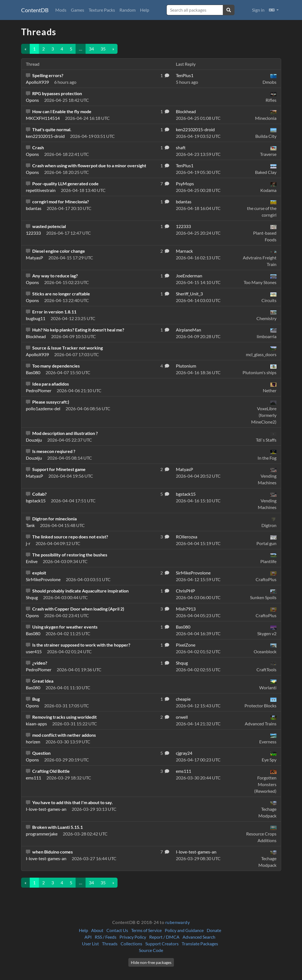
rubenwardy (178, 922)
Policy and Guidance (184, 930)
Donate (214, 930)
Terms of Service (146, 930)
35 (103, 49)
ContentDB (35, 10)
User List (90, 944)
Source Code (151, 950)
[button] (274, 10)
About (97, 930)
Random (128, 10)
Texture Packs (102, 10)
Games (78, 10)
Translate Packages (200, 944)
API (88, 937)
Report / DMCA (164, 937)
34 (91, 49)
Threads (110, 944)
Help (145, 10)
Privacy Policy (133, 937)
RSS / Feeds (106, 937)
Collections (131, 944)
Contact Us (117, 930)
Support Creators (162, 944)
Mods (61, 10)
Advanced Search (199, 937)
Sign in (258, 10)
